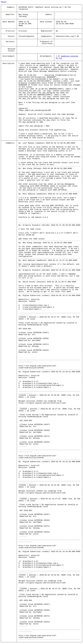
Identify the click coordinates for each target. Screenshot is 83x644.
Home (4, 2)
